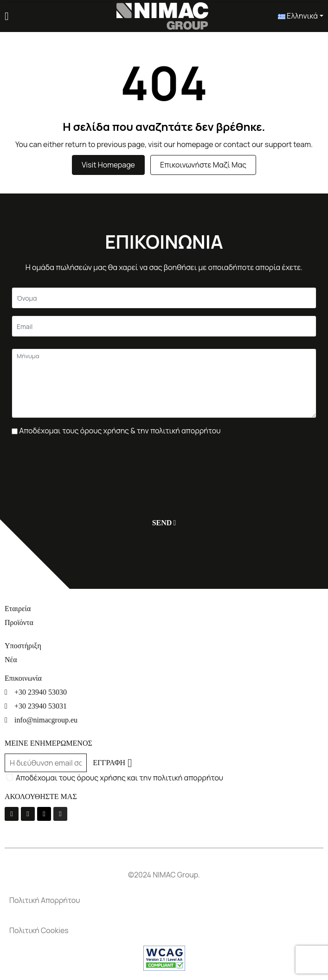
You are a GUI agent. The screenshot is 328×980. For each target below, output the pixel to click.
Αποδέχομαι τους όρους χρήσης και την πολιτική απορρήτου (119, 778)
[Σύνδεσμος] (163, 15)
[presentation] (82, 469)
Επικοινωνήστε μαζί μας (203, 165)
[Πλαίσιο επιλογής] (15, 431)
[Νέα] (164, 660)
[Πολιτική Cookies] (164, 931)
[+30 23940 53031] (164, 706)
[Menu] (7, 16)
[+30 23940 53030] (164, 692)
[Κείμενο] (164, 298)
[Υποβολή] (162, 523)
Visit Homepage (108, 165)
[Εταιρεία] (164, 609)
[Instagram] (60, 814)
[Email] (164, 326)
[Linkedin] (44, 814)
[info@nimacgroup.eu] (164, 720)
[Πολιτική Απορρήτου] (164, 900)
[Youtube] (28, 814)
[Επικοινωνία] (164, 678)
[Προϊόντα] (164, 622)
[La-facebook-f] (12, 814)
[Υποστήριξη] (164, 646)
